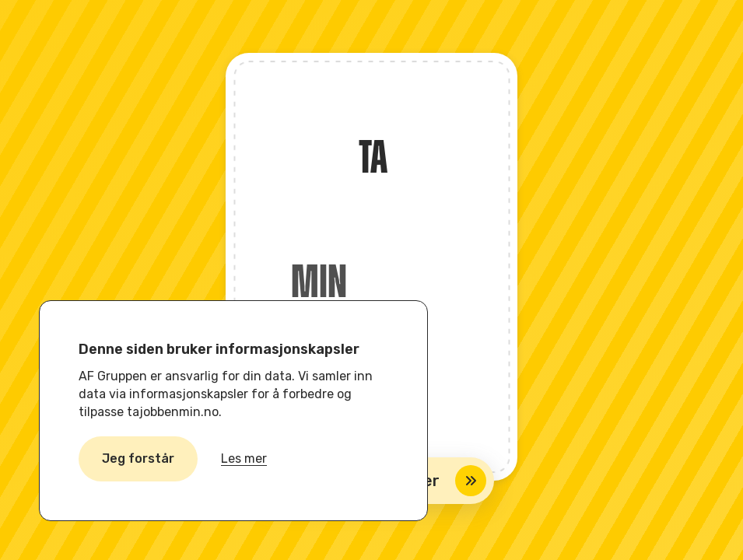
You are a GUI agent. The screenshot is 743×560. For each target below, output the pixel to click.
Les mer (244, 458)
